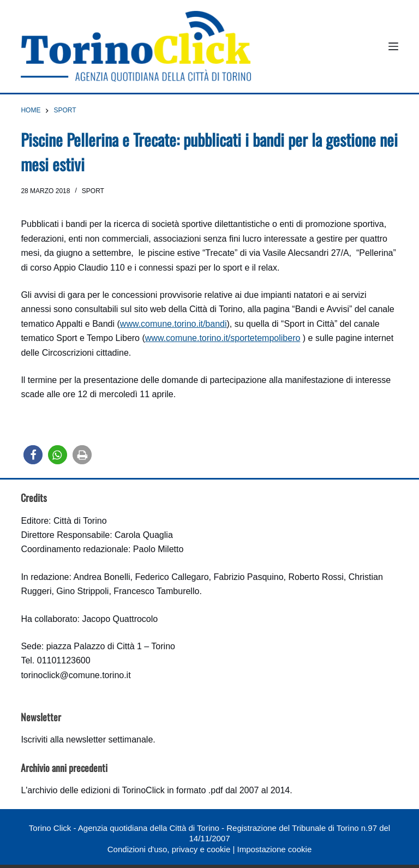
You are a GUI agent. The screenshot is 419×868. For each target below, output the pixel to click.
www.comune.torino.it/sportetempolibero (223, 338)
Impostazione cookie (274, 849)
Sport (93, 191)
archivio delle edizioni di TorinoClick (96, 790)
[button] (33, 455)
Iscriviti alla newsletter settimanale (87, 740)
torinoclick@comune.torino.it (76, 675)
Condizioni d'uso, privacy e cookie (169, 849)
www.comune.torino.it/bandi (173, 324)
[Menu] (393, 46)
